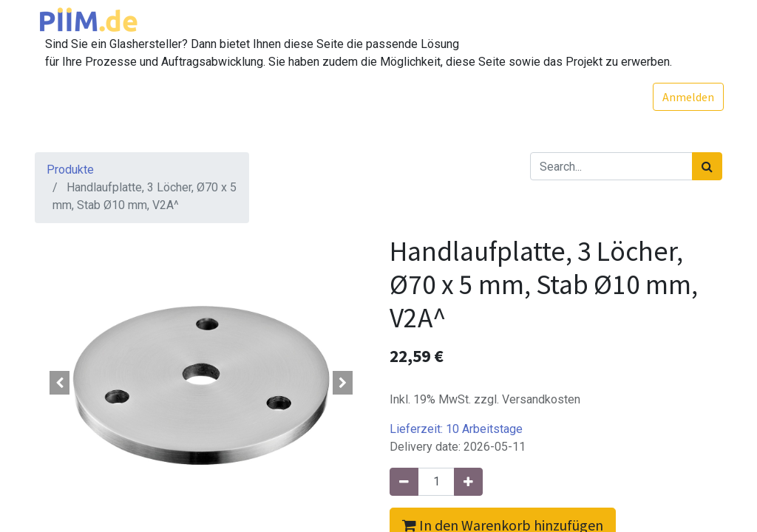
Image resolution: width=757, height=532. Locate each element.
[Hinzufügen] (468, 482)
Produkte (70, 170)
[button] (60, 383)
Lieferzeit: (456, 429)
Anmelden (687, 97)
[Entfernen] (404, 482)
